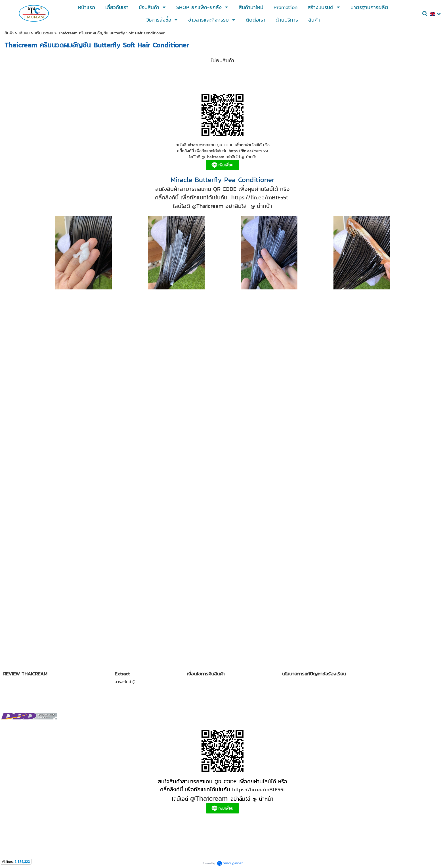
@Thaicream (209, 798)
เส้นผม (24, 33)
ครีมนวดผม (44, 33)
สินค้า (9, 33)
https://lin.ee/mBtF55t (259, 789)
